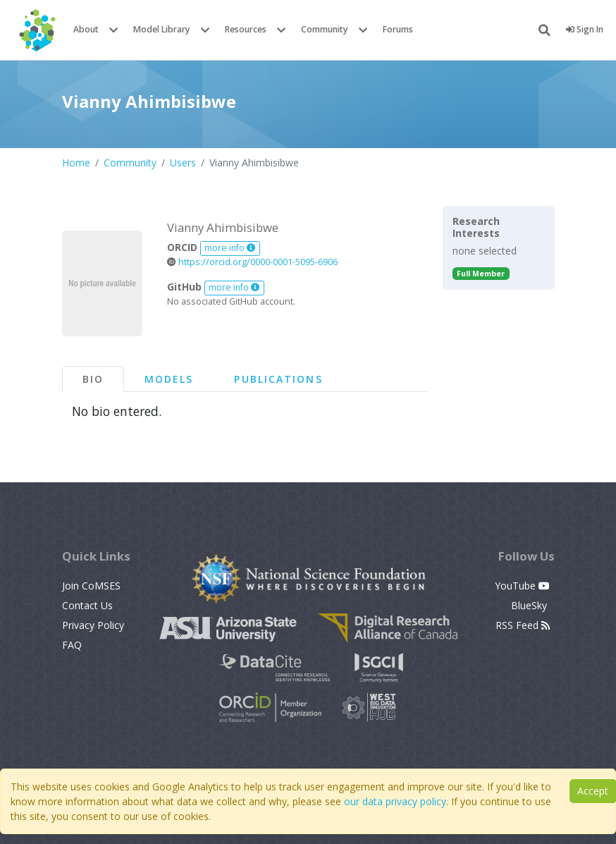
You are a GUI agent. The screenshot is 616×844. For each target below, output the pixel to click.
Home (76, 163)
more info (230, 248)
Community (325, 29)
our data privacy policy (395, 801)
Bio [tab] (93, 379)
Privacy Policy (93, 625)
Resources (246, 29)
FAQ (72, 645)
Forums (398, 29)
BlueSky (530, 605)
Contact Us (87, 605)
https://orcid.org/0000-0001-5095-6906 (252, 262)
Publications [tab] (278, 379)
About (86, 29)
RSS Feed (523, 625)
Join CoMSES (91, 586)
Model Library (162, 29)
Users (183, 163)
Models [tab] (169, 379)
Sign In (585, 29)
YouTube (522, 586)
